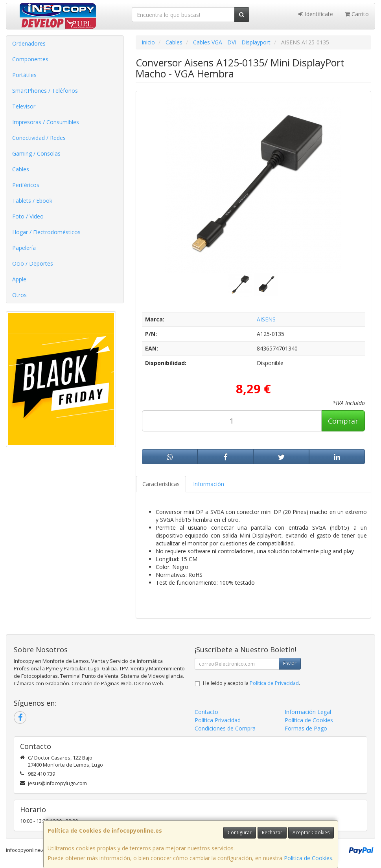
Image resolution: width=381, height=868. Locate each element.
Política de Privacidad (274, 683)
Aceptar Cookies (311, 832)
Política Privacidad (218, 720)
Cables (21, 169)
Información (209, 484)
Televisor (24, 106)
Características (161, 484)
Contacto (206, 712)
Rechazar (272, 832)
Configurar (240, 832)
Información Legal (308, 712)
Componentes (30, 59)
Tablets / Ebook (32, 201)
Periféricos (26, 185)
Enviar (290, 663)
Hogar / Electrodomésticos (46, 232)
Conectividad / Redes (39, 138)
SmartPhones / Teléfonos (45, 91)
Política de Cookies (308, 858)
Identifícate (316, 14)
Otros (19, 295)
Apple (19, 279)
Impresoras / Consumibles (46, 122)
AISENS (266, 319)
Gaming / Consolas (36, 153)
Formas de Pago (306, 728)
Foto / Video (28, 216)
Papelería (24, 248)
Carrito (357, 14)
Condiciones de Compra (225, 728)
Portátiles (24, 75)
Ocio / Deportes (33, 263)
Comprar (343, 421)
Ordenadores (29, 43)
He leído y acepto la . (251, 683)
